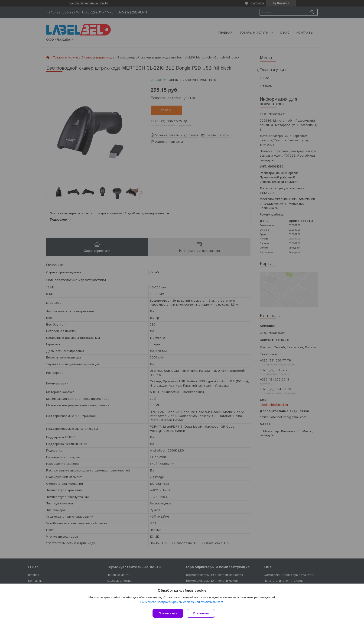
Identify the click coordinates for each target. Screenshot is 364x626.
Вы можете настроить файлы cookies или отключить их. (180, 603)
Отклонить (202, 613)
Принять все (168, 613)
